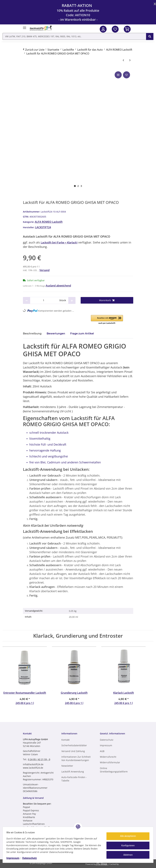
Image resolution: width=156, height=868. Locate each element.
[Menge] (44, 300)
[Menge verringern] (27, 300)
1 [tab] (75, 186)
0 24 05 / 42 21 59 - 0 (39, 759)
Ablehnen (126, 855)
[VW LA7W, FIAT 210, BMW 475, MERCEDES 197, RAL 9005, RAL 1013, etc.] (150, 36)
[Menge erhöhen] (72, 300)
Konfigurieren (127, 846)
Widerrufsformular (110, 762)
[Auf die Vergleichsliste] (118, 75)
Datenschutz (31, 858)
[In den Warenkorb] (127, 29)
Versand (44, 270)
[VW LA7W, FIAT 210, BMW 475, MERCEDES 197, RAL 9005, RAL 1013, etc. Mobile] (74, 36)
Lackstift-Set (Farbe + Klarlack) (59, 243)
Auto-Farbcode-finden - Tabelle (74, 779)
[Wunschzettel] (115, 29)
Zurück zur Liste (35, 50)
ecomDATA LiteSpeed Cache (136, 864)
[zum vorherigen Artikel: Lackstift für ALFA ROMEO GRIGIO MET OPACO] (123, 60)
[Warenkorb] (107, 300)
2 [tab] (78, 186)
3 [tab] (81, 186)
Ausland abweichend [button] (58, 286)
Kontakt (65, 740)
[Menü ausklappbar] (25, 26)
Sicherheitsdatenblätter (74, 745)
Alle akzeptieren (127, 836)
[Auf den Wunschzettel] (126, 75)
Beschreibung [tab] (32, 334)
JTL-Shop (102, 864)
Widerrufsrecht (108, 757)
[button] (103, 29)
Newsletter (67, 766)
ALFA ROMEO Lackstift (49, 222)
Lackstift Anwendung (73, 772)
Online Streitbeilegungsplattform (114, 770)
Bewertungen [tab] (56, 334)
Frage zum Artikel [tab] (82, 334)
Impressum (14, 858)
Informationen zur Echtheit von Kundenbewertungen (76, 758)
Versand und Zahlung (73, 751)
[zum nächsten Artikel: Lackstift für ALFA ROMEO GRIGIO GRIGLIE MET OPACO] (130, 60)
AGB (102, 751)
